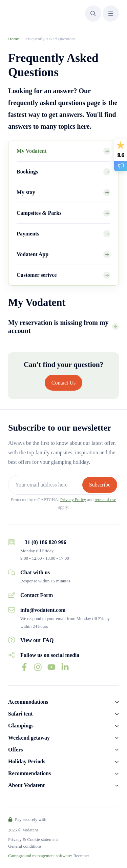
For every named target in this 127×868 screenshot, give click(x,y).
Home (14, 39)
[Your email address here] (46, 485)
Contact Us (64, 383)
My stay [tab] (26, 192)
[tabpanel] (63, 319)
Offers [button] (16, 750)
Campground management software (40, 856)
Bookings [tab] (27, 172)
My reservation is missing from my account (58, 327)
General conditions (25, 846)
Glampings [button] (21, 726)
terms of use (105, 500)
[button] (93, 14)
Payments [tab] (28, 234)
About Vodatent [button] (26, 785)
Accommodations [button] (28, 702)
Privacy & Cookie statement (33, 839)
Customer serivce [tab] (37, 275)
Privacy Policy (73, 500)
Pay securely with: (28, 819)
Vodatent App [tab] (33, 254)
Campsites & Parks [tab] (39, 213)
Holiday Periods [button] (27, 761)
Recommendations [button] (29, 773)
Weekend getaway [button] (29, 738)
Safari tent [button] (20, 714)
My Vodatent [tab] (31, 151)
